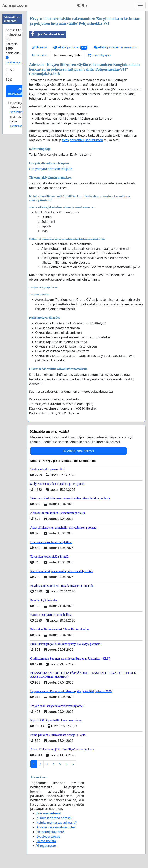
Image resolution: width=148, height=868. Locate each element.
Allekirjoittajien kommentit (115, 47)
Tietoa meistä (46, 841)
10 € (9, 80)
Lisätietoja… (14, 60)
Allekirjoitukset (70, 47)
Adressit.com (15, 5)
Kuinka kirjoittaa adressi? (54, 818)
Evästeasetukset (48, 836)
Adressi (40, 47)
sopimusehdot (21, 112)
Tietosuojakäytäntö (67, 55)
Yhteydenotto (46, 846)
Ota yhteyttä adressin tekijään (51, 169)
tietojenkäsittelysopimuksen (83, 140)
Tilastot (40, 55)
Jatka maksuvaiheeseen (21, 91)
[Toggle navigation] (140, 5)
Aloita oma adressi (79, 451)
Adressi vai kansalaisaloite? (56, 827)
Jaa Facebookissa (47, 34)
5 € (12, 70)
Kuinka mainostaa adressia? (56, 823)
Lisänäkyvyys (99, 55)
